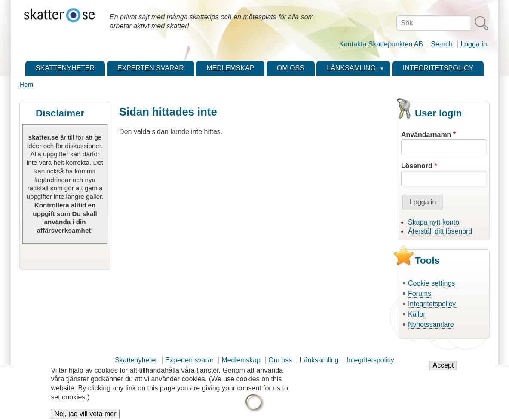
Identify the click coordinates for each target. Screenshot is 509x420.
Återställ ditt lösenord (440, 231)
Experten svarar (189, 360)
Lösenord (417, 166)
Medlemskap (241, 360)
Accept (443, 370)
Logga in (474, 44)
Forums (420, 294)
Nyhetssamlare (431, 324)
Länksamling (319, 360)
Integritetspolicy (432, 304)
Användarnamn (426, 135)
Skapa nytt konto (434, 222)
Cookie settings (431, 283)
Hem (26, 84)
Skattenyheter (136, 360)
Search (442, 44)
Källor (417, 314)
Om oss (280, 360)
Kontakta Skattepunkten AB (381, 44)
